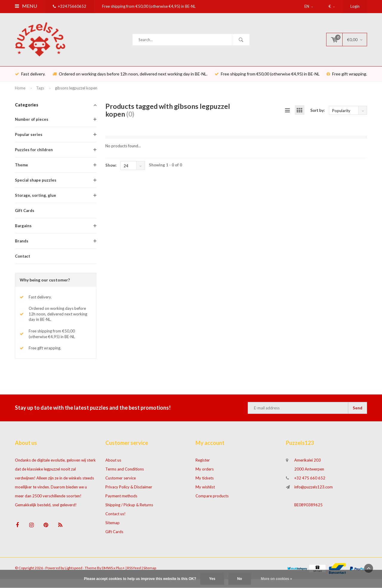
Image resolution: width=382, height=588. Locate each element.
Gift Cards (25, 214)
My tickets (205, 481)
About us (113, 463)
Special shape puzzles (36, 183)
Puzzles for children (34, 153)
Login (355, 6)
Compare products (212, 499)
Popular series (29, 138)
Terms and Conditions (125, 472)
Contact (23, 259)
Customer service (121, 481)
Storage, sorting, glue (36, 199)
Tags (40, 91)
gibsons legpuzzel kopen (76, 91)
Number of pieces (32, 123)
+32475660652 (70, 6)
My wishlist (205, 490)
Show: (111, 168)
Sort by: (318, 113)
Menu (26, 6)
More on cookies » (277, 579)
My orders (205, 472)
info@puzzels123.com (314, 490)
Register (203, 463)
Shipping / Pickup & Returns (129, 508)
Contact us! (115, 517)
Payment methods (121, 499)
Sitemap (113, 526)
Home (20, 91)
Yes (212, 579)
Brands (22, 244)
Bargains (23, 229)
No (240, 579)
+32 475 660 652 (310, 481)
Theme (21, 168)
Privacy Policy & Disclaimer (129, 490)
